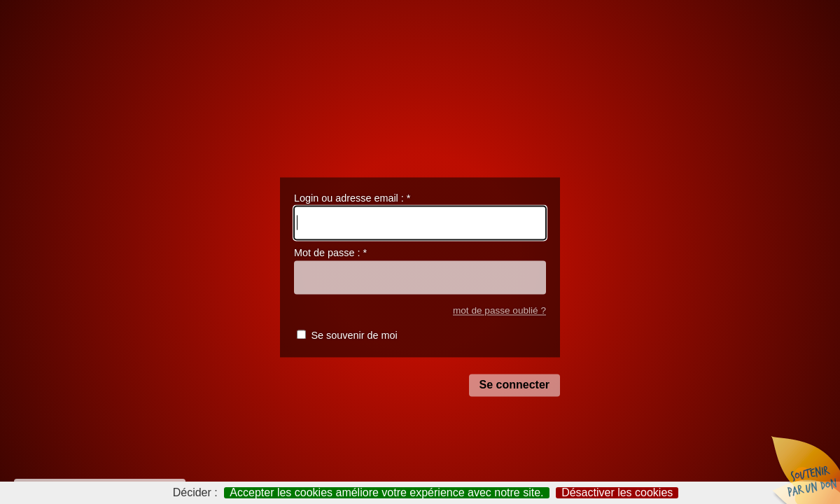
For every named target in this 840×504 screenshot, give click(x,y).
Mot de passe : (330, 253)
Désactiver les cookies (617, 493)
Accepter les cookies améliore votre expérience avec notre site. (386, 493)
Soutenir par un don (805, 469)
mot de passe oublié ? (499, 310)
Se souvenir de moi (354, 336)
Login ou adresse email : (352, 198)
